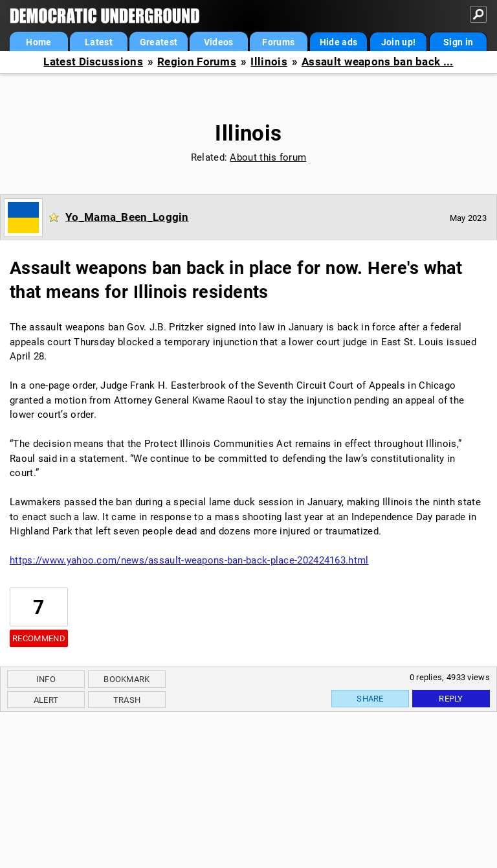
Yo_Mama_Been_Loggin (127, 217)
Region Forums (197, 62)
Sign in (458, 42)
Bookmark (127, 679)
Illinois (269, 62)
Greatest (159, 42)
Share (370, 699)
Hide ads (338, 42)
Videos (219, 42)
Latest (99, 42)
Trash (127, 700)
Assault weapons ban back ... (377, 62)
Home (39, 42)
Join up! (398, 42)
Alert (46, 700)
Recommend (39, 638)
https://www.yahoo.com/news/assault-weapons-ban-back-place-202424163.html (189, 560)
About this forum (268, 157)
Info (46, 679)
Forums (278, 42)
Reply (451, 699)
